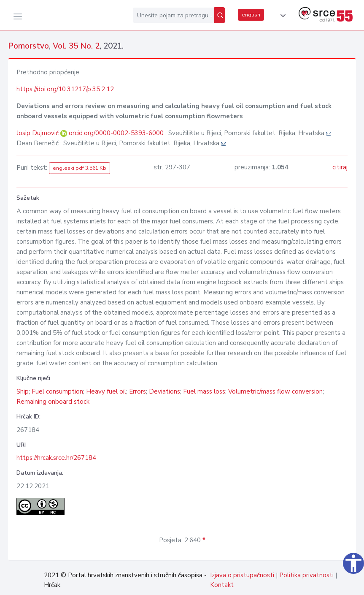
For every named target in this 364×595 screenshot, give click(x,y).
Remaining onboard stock (53, 402)
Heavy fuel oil (106, 391)
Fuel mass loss (204, 391)
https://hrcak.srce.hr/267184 (56, 458)
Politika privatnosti (306, 575)
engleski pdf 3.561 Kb (80, 168)
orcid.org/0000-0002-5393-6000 (116, 133)
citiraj (340, 167)
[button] (281, 16)
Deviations (164, 391)
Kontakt (222, 585)
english (251, 15)
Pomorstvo (28, 46)
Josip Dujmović (38, 133)
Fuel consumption (57, 391)
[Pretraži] (220, 15)
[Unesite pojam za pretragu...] (174, 15)
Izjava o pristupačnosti (242, 575)
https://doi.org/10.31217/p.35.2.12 (65, 89)
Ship (23, 391)
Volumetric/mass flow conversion (275, 391)
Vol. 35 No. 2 (76, 46)
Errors (138, 391)
